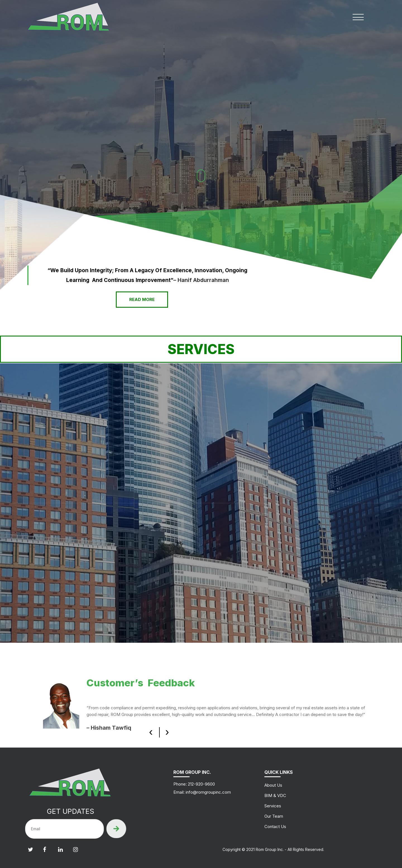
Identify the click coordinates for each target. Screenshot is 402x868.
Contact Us (275, 827)
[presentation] (151, 732)
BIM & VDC (275, 795)
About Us (273, 785)
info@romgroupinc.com (208, 792)
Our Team (274, 816)
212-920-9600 (201, 784)
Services (273, 806)
